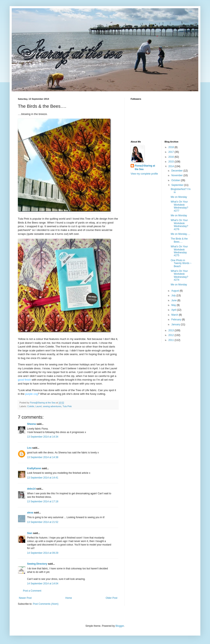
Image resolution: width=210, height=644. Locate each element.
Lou (29, 448)
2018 (171, 147)
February (176, 320)
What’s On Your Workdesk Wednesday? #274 (179, 275)
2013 (171, 330)
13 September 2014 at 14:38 (43, 457)
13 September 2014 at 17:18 (43, 502)
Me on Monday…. (180, 234)
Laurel (39, 406)
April (174, 310)
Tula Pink (67, 406)
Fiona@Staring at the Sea (145, 167)
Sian (30, 533)
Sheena (31, 424)
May (174, 305)
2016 (171, 157)
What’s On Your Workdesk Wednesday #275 (179, 251)
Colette (31, 406)
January (176, 324)
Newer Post (25, 598)
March (175, 315)
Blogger (120, 626)
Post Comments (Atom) (46, 604)
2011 (171, 340)
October (176, 180)
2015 (171, 162)
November (177, 175)
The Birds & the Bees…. (179, 240)
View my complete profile (144, 174)
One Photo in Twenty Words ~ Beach (181, 263)
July (174, 295)
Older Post (111, 598)
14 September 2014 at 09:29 (43, 553)
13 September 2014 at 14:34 (43, 437)
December (177, 171)
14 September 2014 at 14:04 (43, 584)
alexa (30, 513)
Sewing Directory (37, 564)
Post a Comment (32, 591)
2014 (171, 166)
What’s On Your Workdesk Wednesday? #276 (179, 225)
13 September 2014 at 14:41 (43, 478)
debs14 (31, 489)
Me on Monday (179, 197)
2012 (171, 335)
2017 (171, 152)
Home (69, 598)
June (174, 300)
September (178, 185)
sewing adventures (52, 406)
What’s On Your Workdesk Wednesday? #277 (179, 206)
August (175, 291)
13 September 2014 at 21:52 (43, 522)
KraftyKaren (34, 468)
